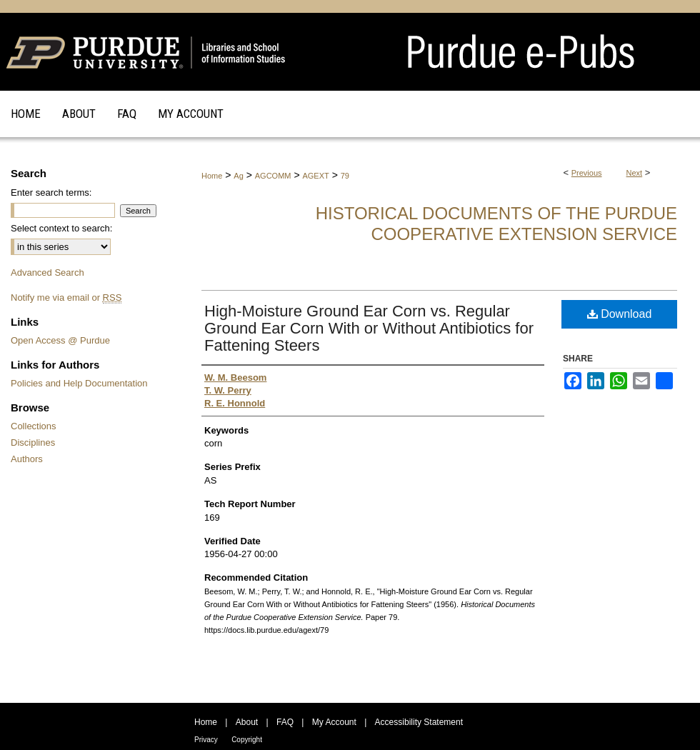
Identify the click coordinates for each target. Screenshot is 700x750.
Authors (27, 459)
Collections (34, 426)
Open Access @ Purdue (60, 340)
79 (345, 176)
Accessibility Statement (419, 722)
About (247, 722)
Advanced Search (47, 272)
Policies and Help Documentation (79, 383)
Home (212, 176)
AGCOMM (273, 176)
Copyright (247, 740)
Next (635, 173)
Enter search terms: (51, 192)
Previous (587, 173)
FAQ (285, 722)
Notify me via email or (66, 297)
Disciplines (33, 442)
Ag (238, 176)
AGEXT (315, 176)
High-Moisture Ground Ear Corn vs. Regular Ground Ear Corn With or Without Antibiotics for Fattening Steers (369, 328)
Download (620, 314)
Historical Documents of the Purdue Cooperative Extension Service (496, 224)
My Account (334, 722)
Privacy (206, 740)
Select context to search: (61, 228)
